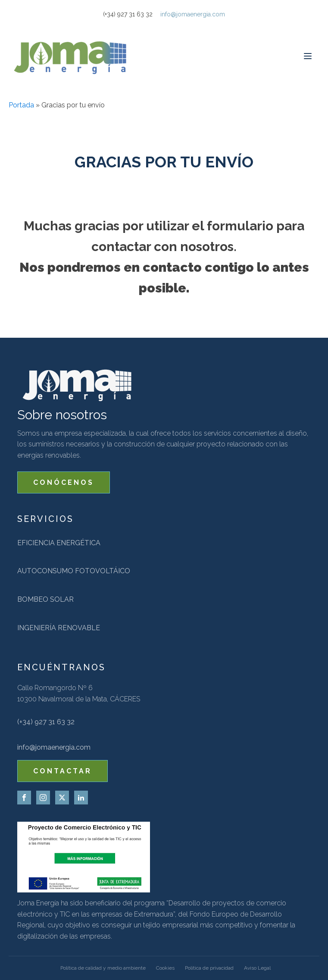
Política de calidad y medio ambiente (103, 968)
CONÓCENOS (64, 482)
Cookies (165, 968)
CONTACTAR (62, 771)
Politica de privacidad (209, 968)
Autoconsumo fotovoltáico (74, 571)
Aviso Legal (257, 968)
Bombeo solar (45, 599)
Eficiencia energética (59, 543)
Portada (21, 105)
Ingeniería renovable (59, 628)
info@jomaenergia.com (193, 14)
